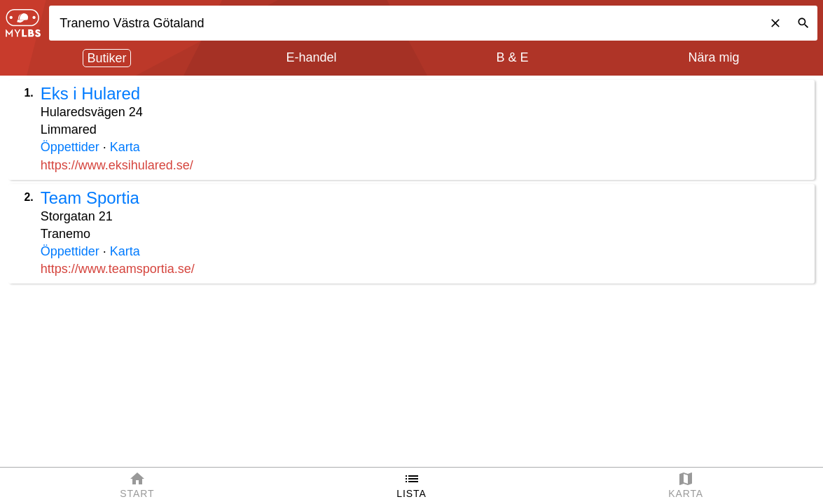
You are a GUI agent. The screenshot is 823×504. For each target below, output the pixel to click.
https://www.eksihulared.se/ (117, 165)
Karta (125, 147)
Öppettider (70, 147)
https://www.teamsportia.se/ (118, 269)
